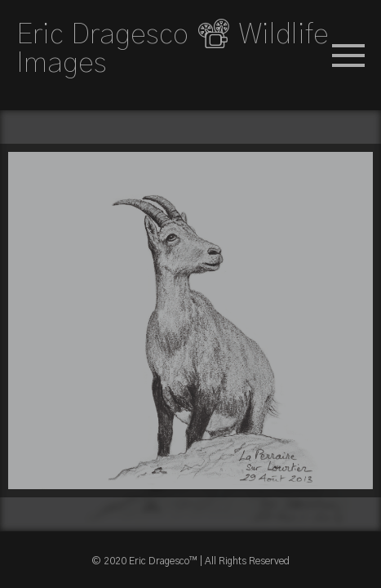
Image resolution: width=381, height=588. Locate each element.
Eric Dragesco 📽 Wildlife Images (173, 49)
